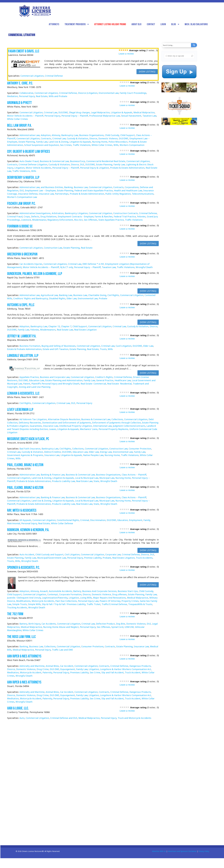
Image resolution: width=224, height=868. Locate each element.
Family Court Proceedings (133, 93)
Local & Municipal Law (87, 478)
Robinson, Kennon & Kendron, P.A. (28, 530)
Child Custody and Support (49, 554)
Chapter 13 (54, 326)
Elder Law (72, 298)
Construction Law (53, 248)
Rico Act (78, 220)
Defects (35, 216)
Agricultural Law (49, 295)
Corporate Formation (70, 594)
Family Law (42, 142)
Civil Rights (113, 295)
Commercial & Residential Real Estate (106, 161)
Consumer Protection (140, 449)
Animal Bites (52, 666)
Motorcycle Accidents (43, 601)
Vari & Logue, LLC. (18, 708)
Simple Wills (34, 604)
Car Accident (67, 666)
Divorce (93, 138)
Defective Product (105, 624)
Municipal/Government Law (52, 558)
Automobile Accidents (61, 591)
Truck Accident (133, 672)
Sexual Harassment (131, 116)
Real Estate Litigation (85, 330)
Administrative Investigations (35, 213)
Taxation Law (149, 116)
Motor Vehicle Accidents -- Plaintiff (25, 116)
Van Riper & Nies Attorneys (24, 656)
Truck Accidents (144, 558)
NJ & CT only (67, 267)
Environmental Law (109, 93)
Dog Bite (121, 624)
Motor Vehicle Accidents (38, 168)
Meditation (13, 672)
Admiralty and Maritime (32, 666)
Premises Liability (79, 672)
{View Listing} (147, 72)
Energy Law (106, 452)
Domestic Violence (108, 138)
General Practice (105, 380)
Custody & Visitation (77, 138)
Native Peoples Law (93, 455)
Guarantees (36, 426)
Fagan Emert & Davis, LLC (24, 51)
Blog (174, 24)
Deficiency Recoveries (30, 423)
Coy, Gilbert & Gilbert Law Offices (29, 151)
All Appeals (25, 520)
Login (163, 24)
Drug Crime (43, 669)
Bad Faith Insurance (30, 449)
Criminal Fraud (15, 216)
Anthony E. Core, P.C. (20, 83)
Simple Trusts (20, 604)
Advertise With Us (159, 851)
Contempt (53, 594)
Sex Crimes (66, 145)
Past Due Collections (66, 601)
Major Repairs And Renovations (109, 598)
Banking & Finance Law (53, 475)
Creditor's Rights (104, 377)
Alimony (56, 135)
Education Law (37, 380)
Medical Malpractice (144, 112)
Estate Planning (27, 142)
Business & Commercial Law (54, 161)
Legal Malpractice (100, 112)
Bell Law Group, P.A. (19, 125)
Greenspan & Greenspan (22, 254)
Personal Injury (27, 96)
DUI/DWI (63, 112)
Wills (116, 145)
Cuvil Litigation (124, 346)
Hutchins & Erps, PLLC (21, 305)
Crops (27, 216)
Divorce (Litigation (88, 93)
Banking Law (66, 295)
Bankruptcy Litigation (76, 213)
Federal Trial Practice (125, 216)
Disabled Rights (57, 298)
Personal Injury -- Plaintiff (75, 116)
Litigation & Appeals (122, 112)
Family (147, 520)
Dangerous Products (140, 666)
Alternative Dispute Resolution (64, 419)
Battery (77, 591)
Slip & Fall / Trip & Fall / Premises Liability (64, 604)
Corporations (132, 187)
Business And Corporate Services (99, 591)
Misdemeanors (48, 330)
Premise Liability (93, 558)
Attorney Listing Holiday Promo (110, 24)
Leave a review (126, 54)
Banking (68, 187)
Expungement (68, 669)
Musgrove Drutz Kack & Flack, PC (28, 439)
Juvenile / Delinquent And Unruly (24, 598)
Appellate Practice (29, 377)
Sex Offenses (91, 220)
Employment (136, 520)
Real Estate (42, 96)
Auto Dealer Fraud (29, 161)
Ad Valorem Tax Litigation (33, 419)
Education (123, 520)
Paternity (47, 672)
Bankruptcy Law (70, 135)
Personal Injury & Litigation (95, 168)
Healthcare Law (123, 380)
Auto (22, 718)
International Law (102, 426)
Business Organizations (91, 135)
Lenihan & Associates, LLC (23, 393)
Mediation (12, 96)
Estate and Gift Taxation (55, 349)
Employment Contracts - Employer (76, 216)
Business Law (81, 187)
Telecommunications (143, 194)
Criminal (85, 520)
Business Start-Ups (128, 591)
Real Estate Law (65, 330)
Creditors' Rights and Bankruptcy (31, 298)
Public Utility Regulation (118, 194)
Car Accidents (49, 624)
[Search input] (176, 45)
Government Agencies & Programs (25, 455)
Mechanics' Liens (89, 429)
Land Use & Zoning (58, 142)
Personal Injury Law (88, 601)
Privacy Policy (204, 851)
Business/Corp (78, 161)
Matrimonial (14, 523)
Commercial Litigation (32, 76)
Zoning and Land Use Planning (35, 387)
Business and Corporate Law (55, 377)
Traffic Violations (82, 145)
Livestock (26, 220)
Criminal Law (51, 112)
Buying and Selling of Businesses (59, 346)
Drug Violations (48, 216)
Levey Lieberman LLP (20, 409)
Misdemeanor (39, 220)
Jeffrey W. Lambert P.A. (22, 336)
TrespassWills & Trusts (140, 604)
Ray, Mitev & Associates (22, 510)
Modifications (23, 601)
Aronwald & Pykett (19, 103)
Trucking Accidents (17, 607)
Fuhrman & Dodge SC (20, 226)
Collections (117, 419)
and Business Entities (52, 187)
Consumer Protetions (92, 646)
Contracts (46, 138)
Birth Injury (34, 624)
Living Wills (86, 598)
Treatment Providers (75, 24)
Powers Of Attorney (110, 601)
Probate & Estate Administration (127, 168)
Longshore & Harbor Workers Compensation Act (126, 669)
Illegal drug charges (79, 112)
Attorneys (54, 24)
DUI (82, 164)
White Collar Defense (62, 523)
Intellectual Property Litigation (76, 426)
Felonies (141, 216)
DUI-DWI (23, 380)
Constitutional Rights (68, 520)
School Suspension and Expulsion (42, 145)
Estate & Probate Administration (24, 349)
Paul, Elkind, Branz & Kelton (25, 465)
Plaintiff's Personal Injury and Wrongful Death (55, 384)
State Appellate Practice (111, 220)
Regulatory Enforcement (60, 220)
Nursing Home (100, 142)
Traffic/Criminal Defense (114, 604)
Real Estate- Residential (119, 384)
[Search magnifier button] (194, 45)
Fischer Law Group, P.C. (21, 203)
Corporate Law (113, 554)
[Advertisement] (180, 165)
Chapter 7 (66, 326)
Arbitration (58, 213)
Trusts (103, 349)
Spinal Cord (117, 627)
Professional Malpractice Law (105, 116)
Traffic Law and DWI (62, 650)
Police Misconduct (118, 142)
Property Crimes (130, 601)
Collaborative (26, 93)
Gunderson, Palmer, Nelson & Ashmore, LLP (35, 274)
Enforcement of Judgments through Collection (117, 423)
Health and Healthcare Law (128, 190)
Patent (27, 384)
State (96, 481)
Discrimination (98, 520)
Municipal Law (107, 478)
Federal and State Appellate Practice (94, 190)
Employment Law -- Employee (40, 190)
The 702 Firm (15, 614)
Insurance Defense (28, 194)
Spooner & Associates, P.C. (24, 567)
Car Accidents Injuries (31, 264)
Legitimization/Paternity (55, 598)
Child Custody (112, 135)
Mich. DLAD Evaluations (196, 24)
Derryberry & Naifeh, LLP (23, 177)
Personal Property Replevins (113, 429)
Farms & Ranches (104, 216)
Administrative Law (29, 135)
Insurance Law (46, 194)
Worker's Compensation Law (22, 197)
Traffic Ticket (94, 604)
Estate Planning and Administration (64, 380)
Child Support (128, 135)
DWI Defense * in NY (93, 264)
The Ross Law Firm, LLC (21, 637)
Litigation (19, 168)
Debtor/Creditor (52, 452)
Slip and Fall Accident (113, 672)
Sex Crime (95, 672)
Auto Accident (27, 554)
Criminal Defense (54, 76)
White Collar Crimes (17, 119)
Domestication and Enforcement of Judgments (67, 423)
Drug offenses (119, 594)
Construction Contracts (126, 213)
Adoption (46, 135)
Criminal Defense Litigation (33, 164)
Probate (103, 298)
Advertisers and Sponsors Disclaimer (182, 851)
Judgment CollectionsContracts (129, 426)
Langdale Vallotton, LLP (23, 355)
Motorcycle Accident (31, 672)
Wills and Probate (58, 96)
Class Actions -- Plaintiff (134, 475)
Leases (53, 429)
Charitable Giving (97, 295)
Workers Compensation (132, 145)
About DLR (136, 24)
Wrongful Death (144, 267)
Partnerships (62, 194)
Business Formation (30, 346)
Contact (151, 24)
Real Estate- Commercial (93, 384)
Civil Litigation (72, 554)
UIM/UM (129, 627)
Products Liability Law (63, 481)
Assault (44, 591)
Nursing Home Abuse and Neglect (61, 627)
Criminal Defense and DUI (64, 718)
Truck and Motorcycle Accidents (134, 718)
